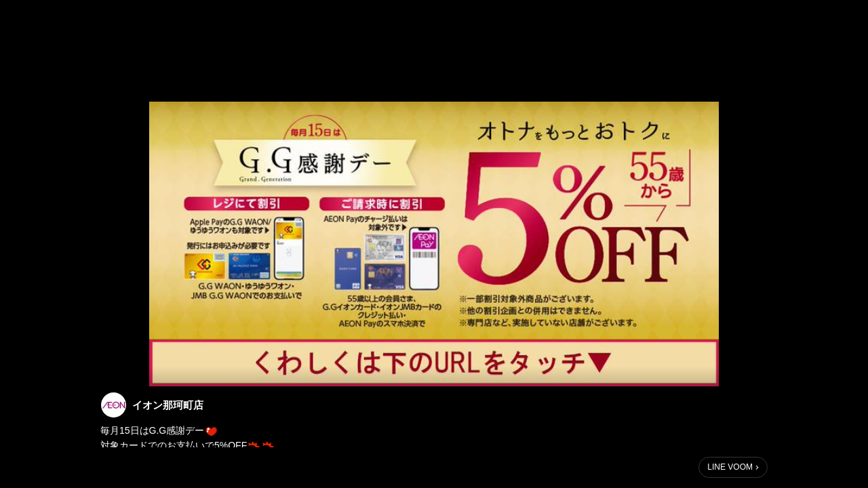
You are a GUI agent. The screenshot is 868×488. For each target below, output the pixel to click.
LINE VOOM (730, 467)
